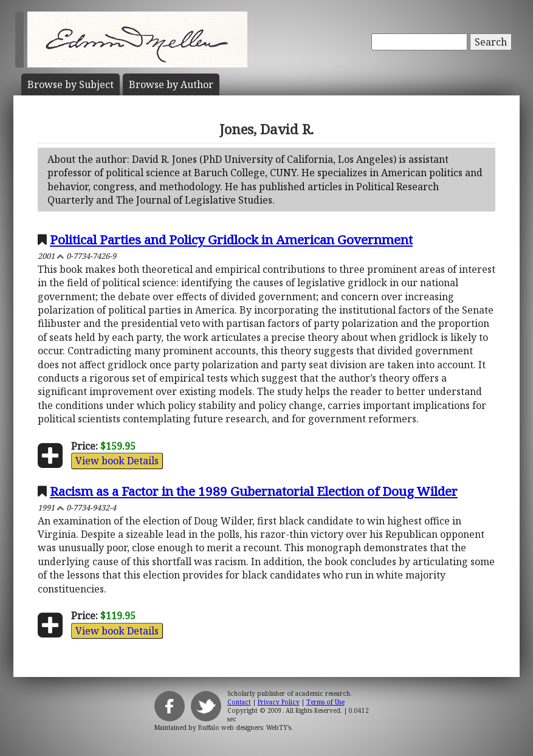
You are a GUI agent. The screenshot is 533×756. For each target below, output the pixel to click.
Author (171, 84)
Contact (239, 702)
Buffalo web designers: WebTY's (245, 727)
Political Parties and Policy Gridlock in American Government (231, 239)
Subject (70, 84)
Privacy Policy (279, 702)
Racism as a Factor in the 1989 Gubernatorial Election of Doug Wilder (254, 491)
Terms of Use (325, 702)
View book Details (117, 461)
